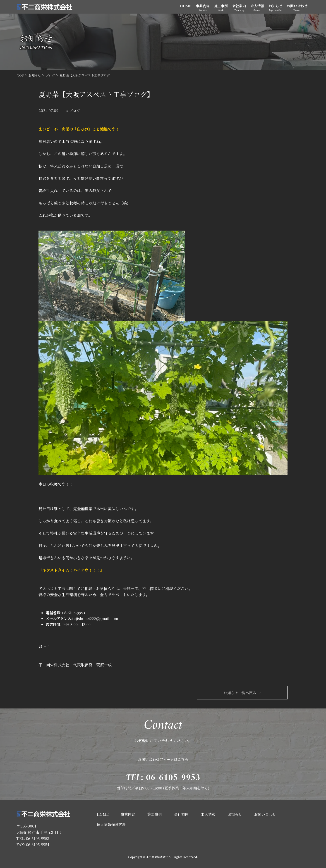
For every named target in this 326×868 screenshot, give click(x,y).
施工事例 (221, 6)
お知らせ (276, 6)
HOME (186, 6)
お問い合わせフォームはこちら (163, 759)
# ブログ (73, 111)
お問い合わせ (297, 6)
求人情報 (257, 6)
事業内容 (203, 6)
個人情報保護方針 (111, 824)
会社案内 (239, 6)
